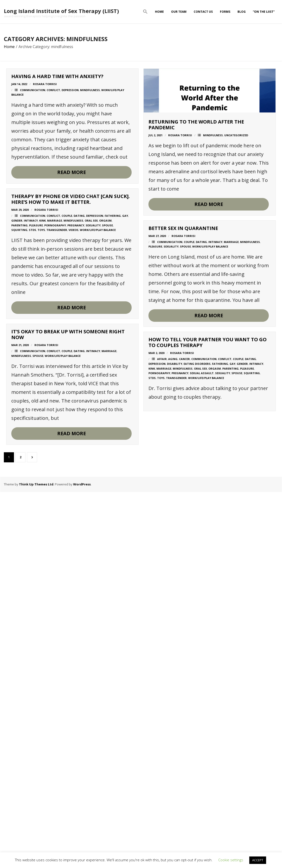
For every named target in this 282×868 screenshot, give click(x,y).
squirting (19, 429)
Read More (72, 172)
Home (159, 12)
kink (42, 420)
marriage (55, 420)
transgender (57, 429)
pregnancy (76, 425)
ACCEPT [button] (258, 860)
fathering (113, 415)
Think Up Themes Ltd (36, 484)
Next (32, 457)
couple (67, 415)
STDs (32, 429)
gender (17, 420)
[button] (145, 12)
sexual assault (65, 802)
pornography (55, 425)
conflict (53, 90)
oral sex (91, 420)
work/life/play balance (98, 429)
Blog (242, 12)
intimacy (31, 420)
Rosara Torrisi (45, 84)
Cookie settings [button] (231, 860)
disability (37, 792)
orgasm (105, 420)
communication (33, 90)
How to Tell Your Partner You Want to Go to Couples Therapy (70, 771)
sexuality (93, 425)
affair (25, 787)
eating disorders (60, 792)
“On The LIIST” (264, 12)
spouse (107, 425)
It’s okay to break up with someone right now (68, 645)
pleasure (36, 425)
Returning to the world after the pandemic (59, 245)
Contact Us (203, 12)
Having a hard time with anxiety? (57, 76)
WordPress (82, 484)
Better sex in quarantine (46, 531)
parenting (19, 425)
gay (125, 415)
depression (70, 90)
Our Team (179, 12)
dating (79, 415)
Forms (225, 12)
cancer (47, 787)
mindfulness (90, 90)
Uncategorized (99, 255)
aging (36, 787)
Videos (74, 429)
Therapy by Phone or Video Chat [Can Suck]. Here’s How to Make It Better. (70, 399)
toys (41, 429)
